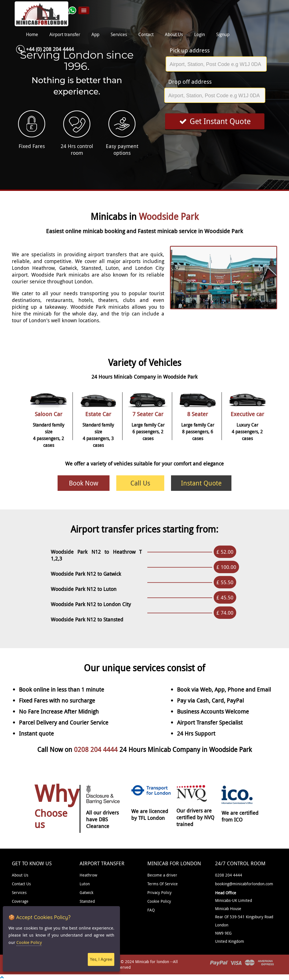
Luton (85, 884)
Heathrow (88, 875)
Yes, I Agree (101, 959)
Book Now (84, 483)
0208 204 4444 (97, 750)
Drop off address (190, 82)
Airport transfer (65, 35)
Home (32, 35)
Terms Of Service (163, 884)
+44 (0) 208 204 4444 (50, 49)
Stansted (87, 901)
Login (200, 35)
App (95, 35)
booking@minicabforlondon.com (244, 884)
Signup (223, 35)
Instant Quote (201, 483)
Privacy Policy (159, 892)
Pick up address (190, 50)
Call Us (140, 483)
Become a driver (162, 875)
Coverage (20, 901)
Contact (146, 35)
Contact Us (21, 884)
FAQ (151, 910)
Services (119, 35)
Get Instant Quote (215, 121)
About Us (174, 35)
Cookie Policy (159, 901)
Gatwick (87, 892)
